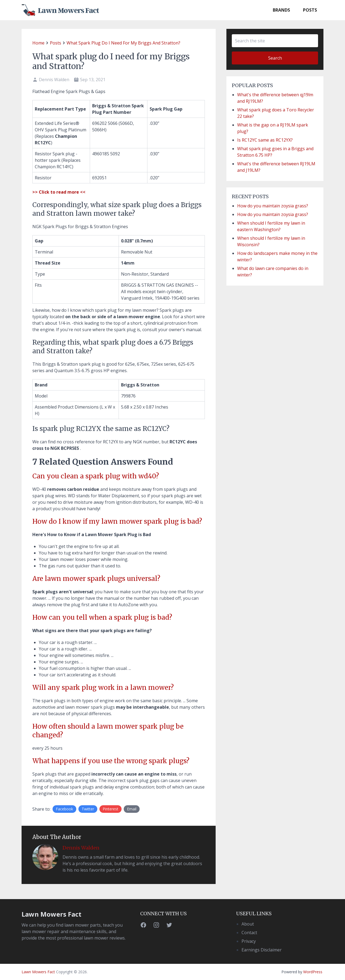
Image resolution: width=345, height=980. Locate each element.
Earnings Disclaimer (262, 950)
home (38, 43)
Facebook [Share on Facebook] (64, 809)
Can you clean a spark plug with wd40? (96, 476)
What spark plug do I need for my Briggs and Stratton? (123, 43)
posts (56, 43)
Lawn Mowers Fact (51, 914)
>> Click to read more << (59, 192)
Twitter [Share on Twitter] (88, 809)
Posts (310, 10)
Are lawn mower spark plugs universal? (96, 579)
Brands (281, 10)
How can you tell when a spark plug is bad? (102, 617)
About (248, 924)
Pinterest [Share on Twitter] (111, 809)
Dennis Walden (81, 848)
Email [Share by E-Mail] (132, 809)
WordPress (313, 972)
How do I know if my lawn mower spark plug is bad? (117, 521)
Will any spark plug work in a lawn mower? (103, 688)
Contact (249, 933)
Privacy (249, 941)
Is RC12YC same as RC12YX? (265, 140)
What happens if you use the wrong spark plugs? (111, 761)
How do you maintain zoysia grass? (273, 206)
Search (275, 58)
